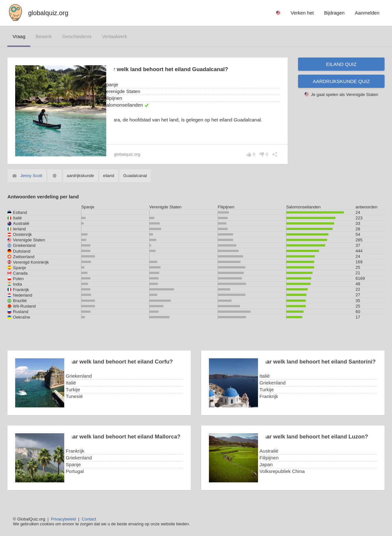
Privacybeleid (63, 519)
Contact (89, 519)
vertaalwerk (114, 36)
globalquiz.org (48, 13)
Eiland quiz (341, 64)
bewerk (44, 36)
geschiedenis (77, 36)
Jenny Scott (31, 176)
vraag (19, 36)
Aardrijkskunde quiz (341, 81)
